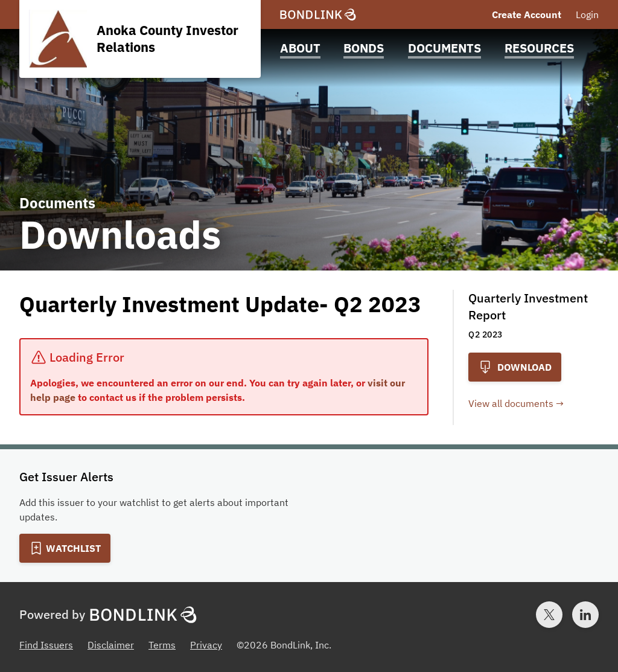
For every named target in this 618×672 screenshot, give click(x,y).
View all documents (511, 403)
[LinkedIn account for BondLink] (585, 615)
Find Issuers (46, 645)
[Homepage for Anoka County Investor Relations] (140, 39)
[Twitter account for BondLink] (549, 615)
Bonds (364, 48)
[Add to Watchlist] (65, 548)
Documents (444, 48)
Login (587, 14)
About (300, 48)
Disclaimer (111, 645)
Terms (162, 645)
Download (515, 367)
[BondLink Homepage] (318, 15)
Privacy (206, 645)
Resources (539, 48)
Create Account (527, 14)
